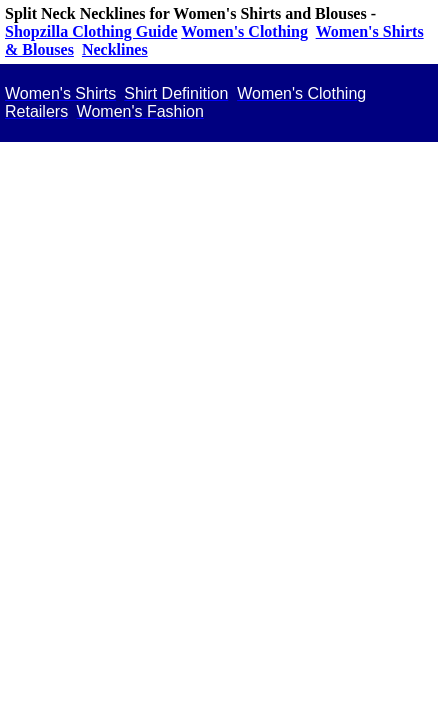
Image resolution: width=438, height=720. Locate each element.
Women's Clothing (244, 31)
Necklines (115, 49)
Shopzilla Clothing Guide (91, 31)
